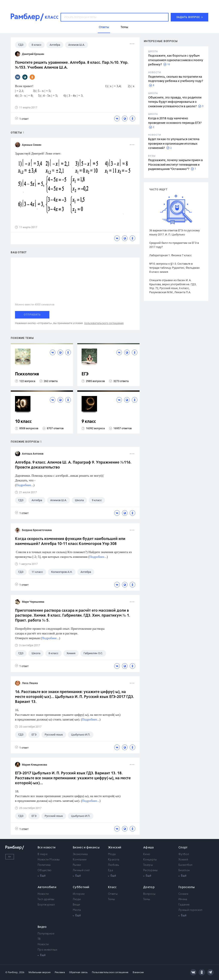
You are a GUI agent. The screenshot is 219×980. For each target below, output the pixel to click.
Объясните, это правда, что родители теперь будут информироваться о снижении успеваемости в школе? (175, 102)
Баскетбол (186, 865)
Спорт (183, 848)
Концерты (150, 860)
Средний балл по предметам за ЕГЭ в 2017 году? (174, 245)
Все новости (46, 848)
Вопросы (149, 894)
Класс (112, 887)
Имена (183, 899)
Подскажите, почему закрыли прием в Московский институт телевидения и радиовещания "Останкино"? (175, 165)
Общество (44, 870)
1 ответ (22, 119)
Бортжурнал (46, 905)
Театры (148, 865)
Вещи (76, 905)
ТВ (39, 939)
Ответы (113, 894)
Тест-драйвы (46, 899)
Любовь (113, 865)
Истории (79, 894)
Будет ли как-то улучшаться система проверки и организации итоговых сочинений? (174, 144)
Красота (114, 860)
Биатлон (184, 870)
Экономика (80, 854)
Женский (115, 848)
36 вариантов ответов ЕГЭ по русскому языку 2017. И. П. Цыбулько (174, 232)
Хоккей (183, 860)
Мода (112, 854)
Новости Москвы (49, 860)
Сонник (183, 894)
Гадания (184, 905)
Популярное (46, 934)
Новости (43, 894)
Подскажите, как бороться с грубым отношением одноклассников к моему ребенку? (176, 60)
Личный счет (81, 870)
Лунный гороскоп (190, 910)
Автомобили (47, 887)
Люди (77, 899)
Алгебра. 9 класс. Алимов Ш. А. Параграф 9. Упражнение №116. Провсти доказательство (73, 465)
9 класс (89, 422)
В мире (43, 854)
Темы (111, 899)
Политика (44, 865)
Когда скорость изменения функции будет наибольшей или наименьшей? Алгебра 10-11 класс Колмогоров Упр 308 (70, 541)
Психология (27, 374)
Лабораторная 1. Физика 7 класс (170, 255)
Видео (42, 927)
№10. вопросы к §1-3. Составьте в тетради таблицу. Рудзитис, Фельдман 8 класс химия (174, 268)
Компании (80, 860)
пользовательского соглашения (104, 323)
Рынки (77, 865)
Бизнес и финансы (86, 848)
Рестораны (151, 870)
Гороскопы (187, 887)
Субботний (81, 887)
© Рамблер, (12, 972)
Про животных (48, 950)
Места (77, 910)
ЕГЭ (85, 374)
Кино (147, 854)
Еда (110, 870)
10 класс (23, 422)
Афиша (149, 848)
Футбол (184, 854)
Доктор (149, 887)
